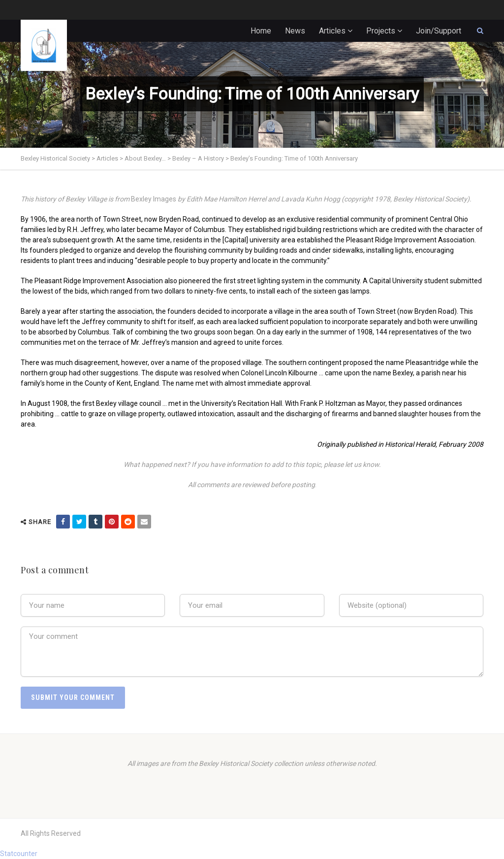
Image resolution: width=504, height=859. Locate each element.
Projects (381, 31)
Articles (332, 31)
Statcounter (19, 854)
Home (261, 31)
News (295, 31)
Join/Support (439, 31)
